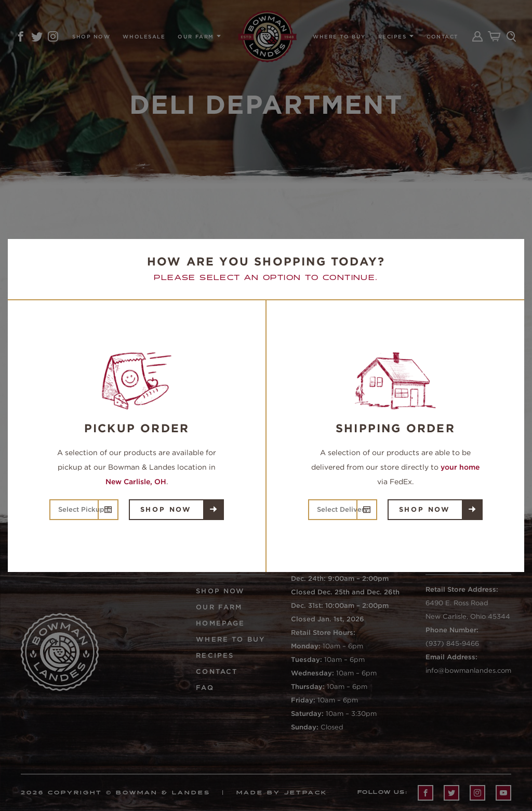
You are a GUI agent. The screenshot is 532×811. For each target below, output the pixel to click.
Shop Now (166, 509)
